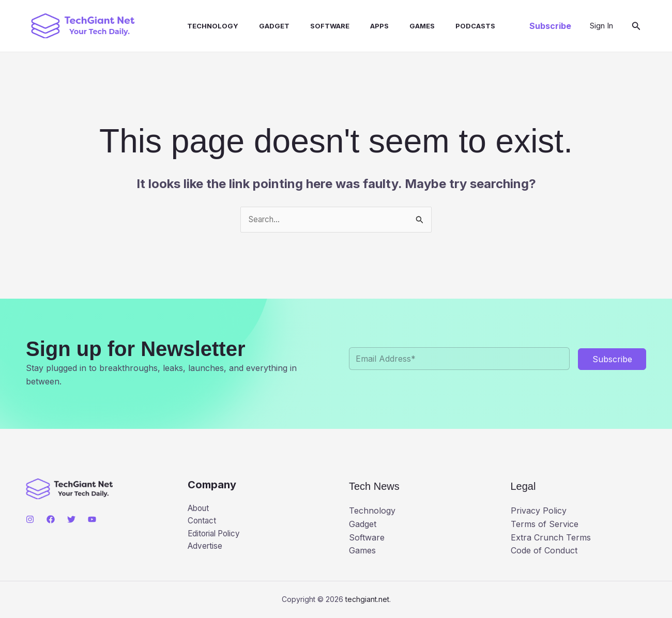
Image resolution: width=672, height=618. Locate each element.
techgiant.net (367, 600)
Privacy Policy (539, 512)
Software (311, 26)
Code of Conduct (544, 551)
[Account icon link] (601, 26)
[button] (550, 26)
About (200, 509)
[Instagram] (30, 520)
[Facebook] (51, 520)
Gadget (260, 26)
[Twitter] (71, 520)
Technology (202, 26)
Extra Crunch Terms (551, 538)
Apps (357, 26)
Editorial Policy (216, 536)
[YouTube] (92, 520)
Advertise (206, 549)
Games (395, 26)
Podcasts (444, 26)
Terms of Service (545, 524)
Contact (203, 522)
